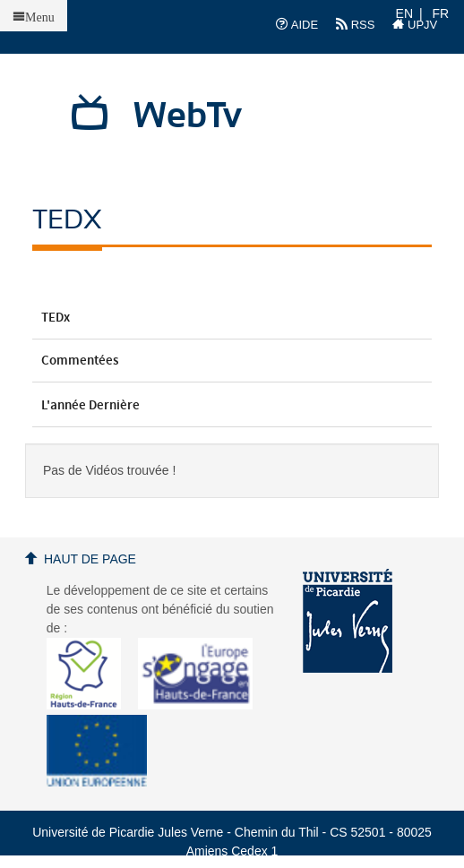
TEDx (232, 318)
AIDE (297, 24)
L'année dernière (232, 406)
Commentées (232, 361)
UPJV (415, 24)
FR (441, 13)
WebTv (188, 116)
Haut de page (90, 559)
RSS (355, 24)
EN (404, 13)
